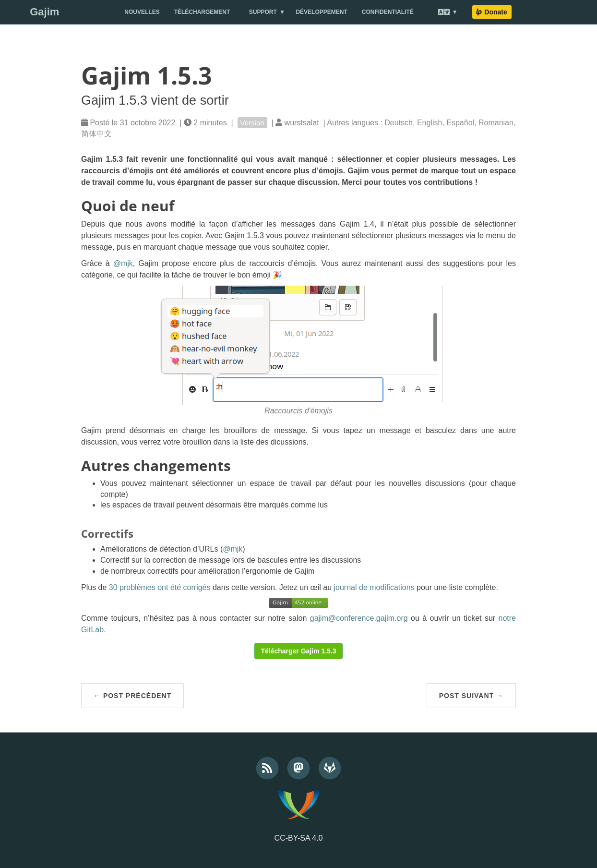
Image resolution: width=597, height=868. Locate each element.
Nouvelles (142, 12)
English (430, 123)
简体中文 (96, 134)
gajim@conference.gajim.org (359, 618)
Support (263, 12)
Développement (321, 12)
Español (460, 123)
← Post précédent (132, 696)
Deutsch (399, 123)
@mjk (123, 263)
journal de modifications (374, 587)
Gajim (44, 12)
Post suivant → (471, 696)
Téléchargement (202, 12)
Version (252, 123)
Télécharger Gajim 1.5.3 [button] (298, 651)
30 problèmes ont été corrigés (160, 587)
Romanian (496, 123)
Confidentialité (388, 12)
